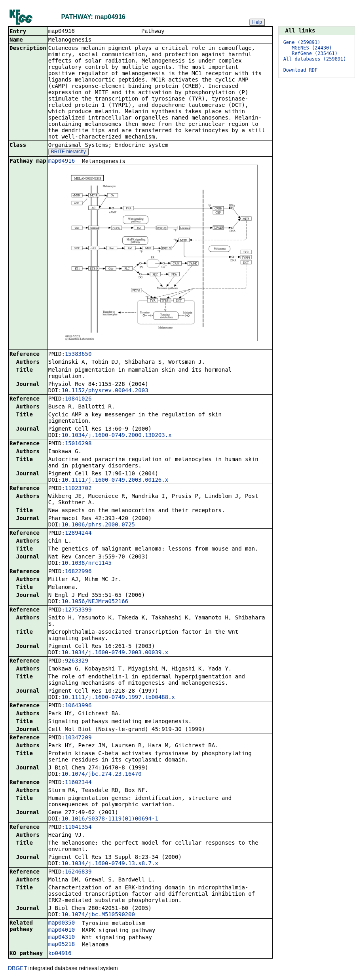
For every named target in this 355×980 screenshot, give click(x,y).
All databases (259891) (315, 59)
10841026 (78, 399)
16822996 (78, 572)
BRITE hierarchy (68, 152)
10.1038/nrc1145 (86, 564)
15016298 (78, 444)
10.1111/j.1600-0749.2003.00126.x (115, 481)
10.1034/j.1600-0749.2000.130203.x (116, 436)
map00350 (62, 923)
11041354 (78, 828)
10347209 (78, 738)
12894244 (78, 534)
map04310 (62, 938)
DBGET (17, 969)
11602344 (78, 783)
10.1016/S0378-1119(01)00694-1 (110, 819)
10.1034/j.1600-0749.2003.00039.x (115, 653)
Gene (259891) (302, 42)
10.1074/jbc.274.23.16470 (101, 775)
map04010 (62, 931)
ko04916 (60, 954)
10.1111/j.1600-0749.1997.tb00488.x (118, 698)
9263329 (77, 661)
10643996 (78, 706)
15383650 (78, 355)
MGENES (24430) (312, 48)
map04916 (62, 161)
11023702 (78, 489)
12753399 (78, 610)
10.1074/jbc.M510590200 (98, 915)
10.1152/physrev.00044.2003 (105, 391)
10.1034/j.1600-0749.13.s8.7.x (110, 864)
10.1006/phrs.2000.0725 (98, 525)
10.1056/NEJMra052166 (95, 602)
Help (257, 22)
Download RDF (301, 70)
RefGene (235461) (315, 53)
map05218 (62, 945)
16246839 (78, 872)
